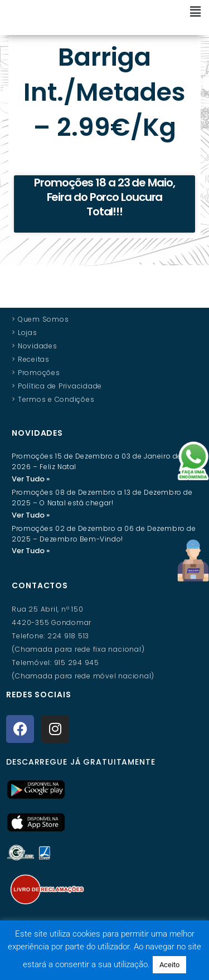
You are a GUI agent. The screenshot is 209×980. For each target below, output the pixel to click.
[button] (142, 12)
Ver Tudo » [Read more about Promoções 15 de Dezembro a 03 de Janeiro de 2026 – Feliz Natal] (31, 490)
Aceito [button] (169, 965)
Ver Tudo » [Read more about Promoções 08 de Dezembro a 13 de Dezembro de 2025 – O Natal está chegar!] (31, 526)
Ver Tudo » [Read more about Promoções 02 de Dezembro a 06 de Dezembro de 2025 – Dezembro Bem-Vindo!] (31, 562)
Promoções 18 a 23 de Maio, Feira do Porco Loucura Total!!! (104, 208)
